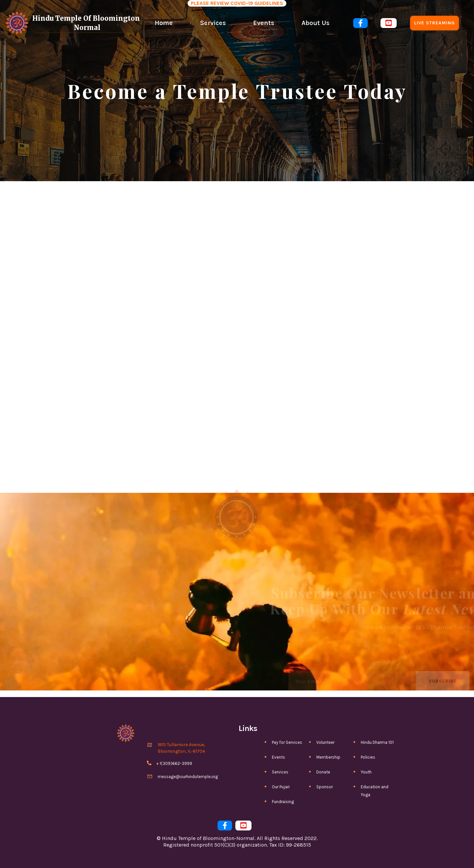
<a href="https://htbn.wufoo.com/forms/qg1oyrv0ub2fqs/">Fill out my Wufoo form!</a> (237, 352)
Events (264, 23)
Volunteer (325, 742)
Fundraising (283, 802)
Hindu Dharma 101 (377, 742)
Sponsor (325, 787)
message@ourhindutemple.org (188, 777)
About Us (316, 23)
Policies (368, 757)
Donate (323, 772)
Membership (328, 757)
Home (164, 23)
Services (213, 23)
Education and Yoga (375, 791)
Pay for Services (287, 742)
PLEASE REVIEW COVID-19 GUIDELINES (237, 3)
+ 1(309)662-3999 (174, 763)
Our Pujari (281, 787)
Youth (366, 772)
